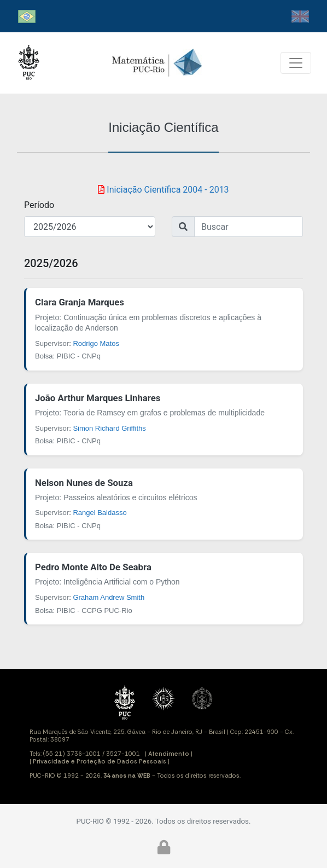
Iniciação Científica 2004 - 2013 (163, 190)
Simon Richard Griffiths (109, 428)
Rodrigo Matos (96, 343)
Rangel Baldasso (100, 513)
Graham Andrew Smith (109, 597)
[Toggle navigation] (296, 63)
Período (39, 205)
